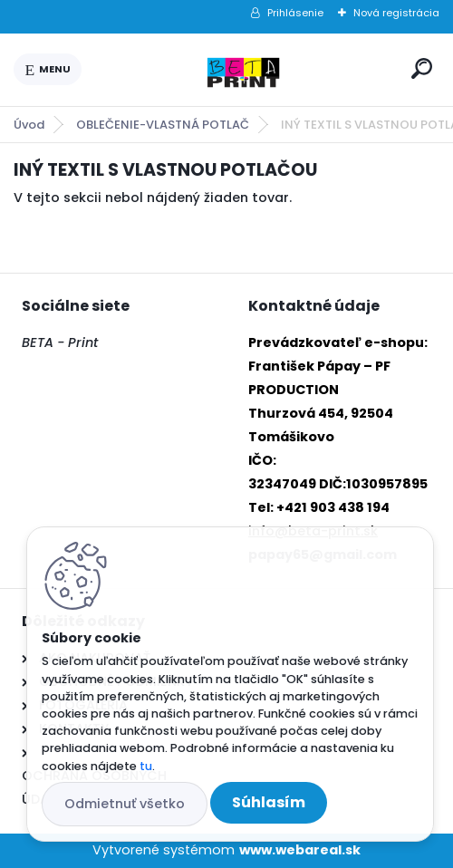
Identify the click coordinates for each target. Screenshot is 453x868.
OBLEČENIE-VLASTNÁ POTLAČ (163, 125)
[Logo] (243, 70)
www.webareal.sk (300, 850)
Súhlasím (269, 802)
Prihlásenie (295, 13)
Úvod (29, 125)
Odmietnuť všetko (125, 804)
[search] (422, 68)
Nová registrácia (396, 13)
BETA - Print (60, 342)
